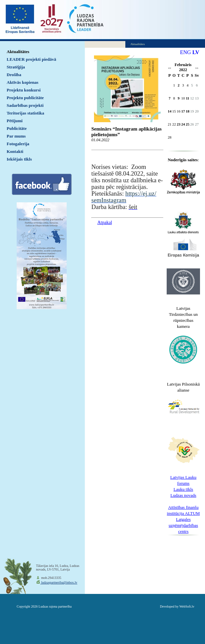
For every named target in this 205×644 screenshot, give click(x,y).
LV (196, 52)
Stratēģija (16, 67)
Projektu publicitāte (25, 98)
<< (169, 68)
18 (187, 111)
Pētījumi (15, 121)
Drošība (14, 75)
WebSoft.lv (187, 606)
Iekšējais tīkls (19, 159)
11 (187, 98)
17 (183, 111)
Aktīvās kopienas (22, 82)
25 (187, 124)
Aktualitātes (18, 52)
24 (183, 124)
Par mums (16, 136)
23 (178, 124)
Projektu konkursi (24, 90)
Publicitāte (17, 128)
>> (197, 68)
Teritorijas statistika (25, 113)
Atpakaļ (105, 223)
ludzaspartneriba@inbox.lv (59, 582)
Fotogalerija (18, 144)
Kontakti (15, 151)
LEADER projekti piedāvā (31, 59)
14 (169, 111)
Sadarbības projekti (25, 105)
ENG (185, 52)
